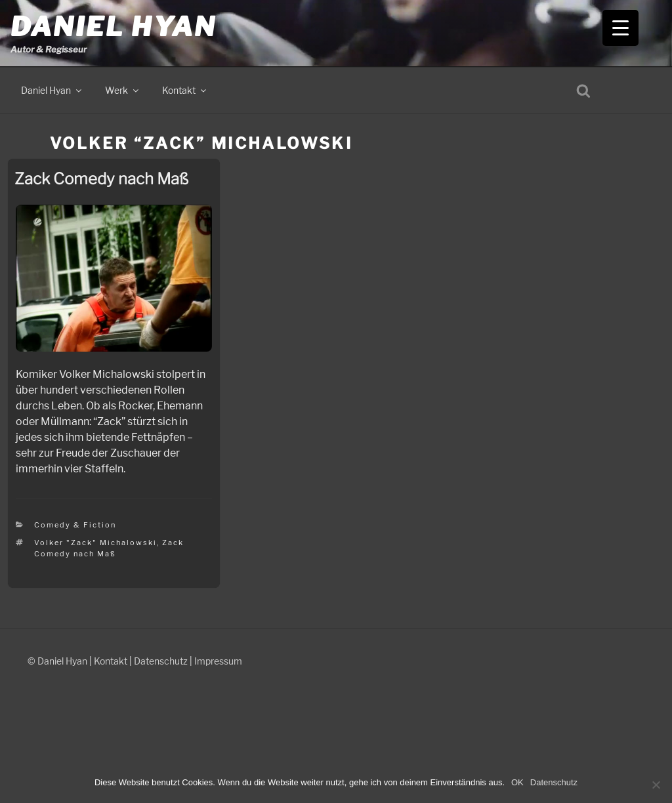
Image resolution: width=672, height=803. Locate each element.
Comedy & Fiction (75, 525)
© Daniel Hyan (57, 661)
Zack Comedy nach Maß (101, 179)
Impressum (218, 661)
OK (517, 782)
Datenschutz (161, 661)
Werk (123, 90)
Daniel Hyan (113, 27)
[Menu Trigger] (620, 28)
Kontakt (185, 90)
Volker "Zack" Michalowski (95, 543)
